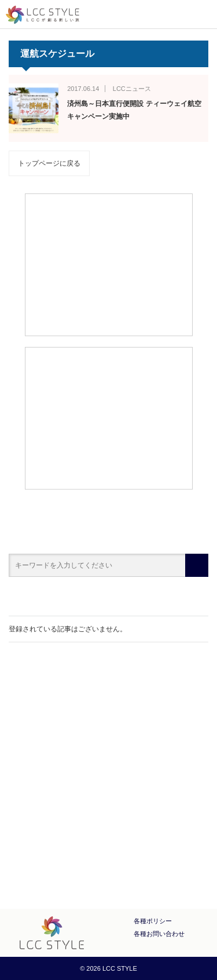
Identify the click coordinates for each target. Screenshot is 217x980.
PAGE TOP (187, 892)
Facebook (79, 835)
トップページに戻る (49, 163)
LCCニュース (132, 89)
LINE (139, 835)
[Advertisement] (108, 264)
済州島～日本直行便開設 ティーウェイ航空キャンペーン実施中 (134, 110)
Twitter (109, 835)
